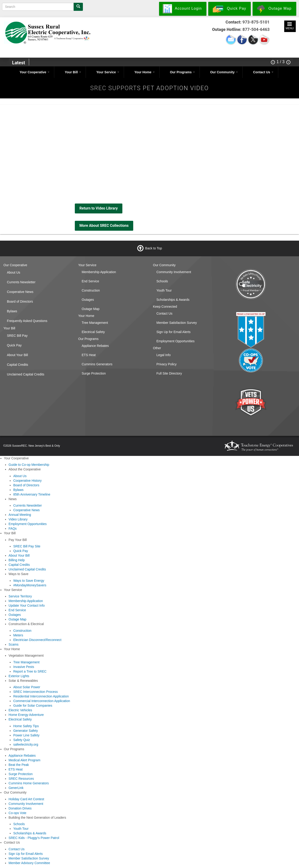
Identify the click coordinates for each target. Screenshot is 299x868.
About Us (14, 272)
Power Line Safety (26, 735)
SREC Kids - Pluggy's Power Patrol (34, 838)
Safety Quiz (21, 740)
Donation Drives (20, 808)
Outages (88, 300)
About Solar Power (27, 687)
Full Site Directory (169, 373)
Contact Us (263, 72)
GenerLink (16, 788)
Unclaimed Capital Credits (26, 374)
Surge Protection (94, 373)
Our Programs (182, 72)
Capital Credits (18, 365)
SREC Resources (21, 779)
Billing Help (17, 560)
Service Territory (20, 596)
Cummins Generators (97, 364)
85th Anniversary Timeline (32, 494)
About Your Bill (17, 355)
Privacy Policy (167, 364)
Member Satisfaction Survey (177, 323)
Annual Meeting (20, 515)
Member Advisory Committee (29, 863)
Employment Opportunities (176, 341)
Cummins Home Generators (29, 783)
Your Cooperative (35, 72)
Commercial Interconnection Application (42, 701)
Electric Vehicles (20, 710)
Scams (14, 644)
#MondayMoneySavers (30, 585)
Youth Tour (164, 290)
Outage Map (91, 309)
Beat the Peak (19, 765)
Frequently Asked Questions (27, 321)
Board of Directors (20, 301)
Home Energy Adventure (26, 715)
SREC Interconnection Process (35, 692)
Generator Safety (26, 731)
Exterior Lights (19, 676)
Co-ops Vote (17, 813)
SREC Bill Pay (17, 336)
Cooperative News (20, 292)
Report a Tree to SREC (30, 671)
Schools (162, 281)
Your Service (108, 72)
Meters (18, 635)
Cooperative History (27, 481)
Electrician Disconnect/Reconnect (37, 640)
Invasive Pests (24, 667)
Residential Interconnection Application (41, 696)
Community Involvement (174, 272)
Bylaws (12, 311)
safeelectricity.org (26, 744)
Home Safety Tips (26, 726)
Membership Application (99, 272)
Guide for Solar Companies (33, 706)
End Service (90, 281)
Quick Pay (14, 345)
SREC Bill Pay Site (27, 546)
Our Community (224, 72)
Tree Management (95, 323)
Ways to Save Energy (29, 581)
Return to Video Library (99, 208)
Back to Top (154, 248)
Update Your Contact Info (27, 605)
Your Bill (73, 72)
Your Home (145, 72)
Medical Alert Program (24, 760)
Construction (91, 290)
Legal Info (164, 355)
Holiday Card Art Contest (26, 799)
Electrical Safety (93, 332)
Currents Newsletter (21, 282)
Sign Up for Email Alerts (174, 332)
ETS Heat (89, 355)
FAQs (13, 528)
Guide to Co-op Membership (29, 465)
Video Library (18, 519)
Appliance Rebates (95, 346)
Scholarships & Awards (173, 300)
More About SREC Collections (104, 226)
